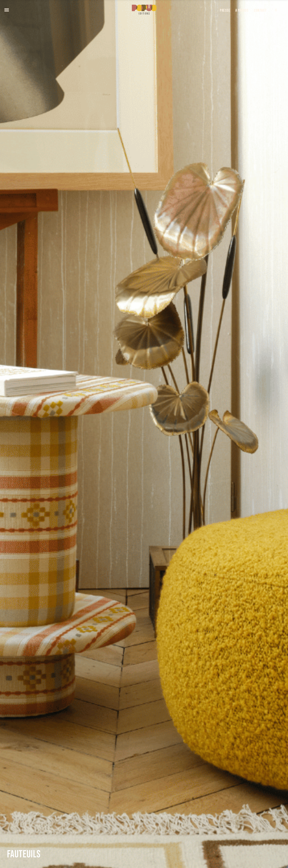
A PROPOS (242, 10)
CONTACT (260, 10)
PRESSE (225, 10)
